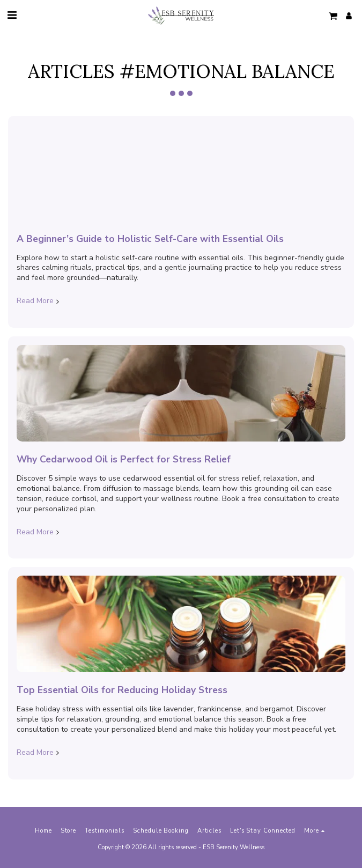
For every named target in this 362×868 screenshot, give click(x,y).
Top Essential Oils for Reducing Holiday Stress (122, 690)
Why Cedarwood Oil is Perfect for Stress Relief (124, 459)
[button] (12, 15)
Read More (39, 301)
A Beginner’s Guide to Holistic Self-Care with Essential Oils (150, 239)
